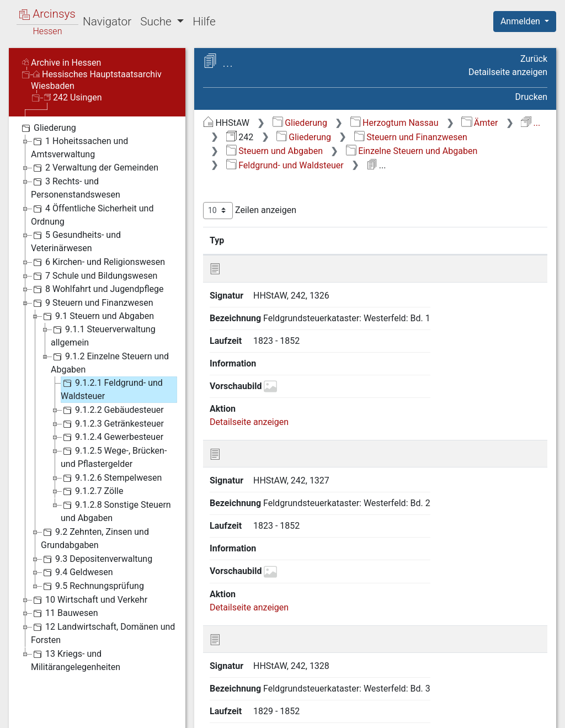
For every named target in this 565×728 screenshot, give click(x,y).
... (531, 123)
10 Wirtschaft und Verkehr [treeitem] (89, 600)
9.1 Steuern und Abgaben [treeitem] (97, 316)
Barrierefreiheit (447, 714)
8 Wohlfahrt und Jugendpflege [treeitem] (97, 289)
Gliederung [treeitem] (48, 128)
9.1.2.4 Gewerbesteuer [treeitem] (112, 437)
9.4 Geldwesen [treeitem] (77, 572)
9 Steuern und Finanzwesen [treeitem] (92, 303)
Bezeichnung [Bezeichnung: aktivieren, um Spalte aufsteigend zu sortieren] (359, 240)
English (25, 706)
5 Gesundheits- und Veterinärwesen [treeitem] (76, 241)
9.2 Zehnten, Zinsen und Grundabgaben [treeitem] (95, 538)
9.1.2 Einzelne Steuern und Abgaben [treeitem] (110, 362)
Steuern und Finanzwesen (411, 137)
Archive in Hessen (62, 63)
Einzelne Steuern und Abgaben (412, 151)
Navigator (107, 22)
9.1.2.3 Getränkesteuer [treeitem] (112, 424)
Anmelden (521, 21)
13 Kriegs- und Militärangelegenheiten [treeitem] (76, 660)
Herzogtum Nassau (395, 123)
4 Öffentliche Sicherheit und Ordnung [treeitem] (92, 214)
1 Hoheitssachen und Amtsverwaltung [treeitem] (79, 147)
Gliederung (300, 123)
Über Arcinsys (280, 714)
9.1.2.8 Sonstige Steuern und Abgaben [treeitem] (116, 511)
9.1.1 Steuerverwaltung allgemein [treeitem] (103, 335)
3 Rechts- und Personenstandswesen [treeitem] (76, 187)
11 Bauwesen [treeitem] (65, 613)
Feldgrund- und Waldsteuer (285, 165)
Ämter (479, 123)
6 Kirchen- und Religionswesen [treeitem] (98, 262)
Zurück (534, 59)
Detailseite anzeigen (508, 72)
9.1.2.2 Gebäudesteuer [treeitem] (112, 410)
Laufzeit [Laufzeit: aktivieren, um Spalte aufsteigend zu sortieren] (510, 240)
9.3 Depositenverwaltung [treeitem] (97, 559)
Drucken (531, 97)
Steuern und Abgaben (274, 151)
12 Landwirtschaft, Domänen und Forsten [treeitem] (103, 633)
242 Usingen (73, 97)
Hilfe (204, 22)
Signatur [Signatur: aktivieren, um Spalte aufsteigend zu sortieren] (268, 240)
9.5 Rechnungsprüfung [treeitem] (92, 586)
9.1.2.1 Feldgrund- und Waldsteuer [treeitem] (112, 389)
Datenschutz (363, 714)
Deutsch (66, 706)
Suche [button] (157, 22)
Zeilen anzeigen (250, 211)
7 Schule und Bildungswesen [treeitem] (94, 276)
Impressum (528, 714)
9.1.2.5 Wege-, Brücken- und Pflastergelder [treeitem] (114, 457)
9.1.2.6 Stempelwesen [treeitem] (111, 478)
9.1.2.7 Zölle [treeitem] (92, 491)
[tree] (97, 397)
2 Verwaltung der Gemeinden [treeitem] (95, 168)
